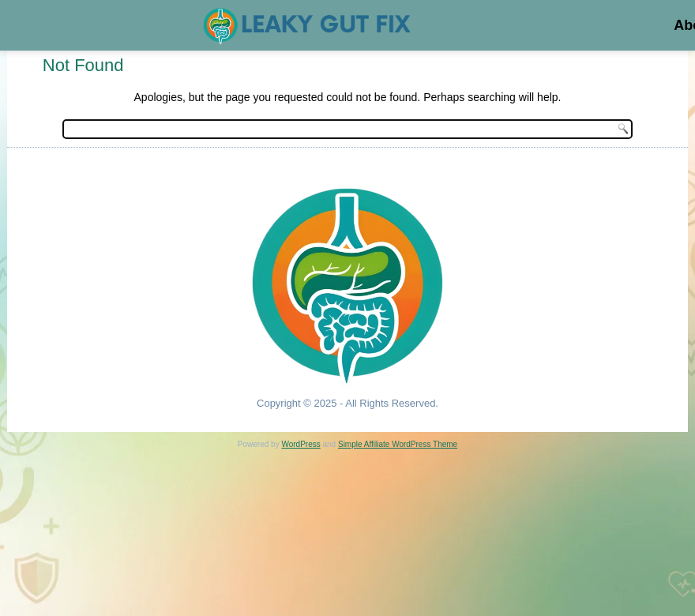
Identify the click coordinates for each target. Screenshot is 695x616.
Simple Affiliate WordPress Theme (398, 444)
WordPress (301, 444)
